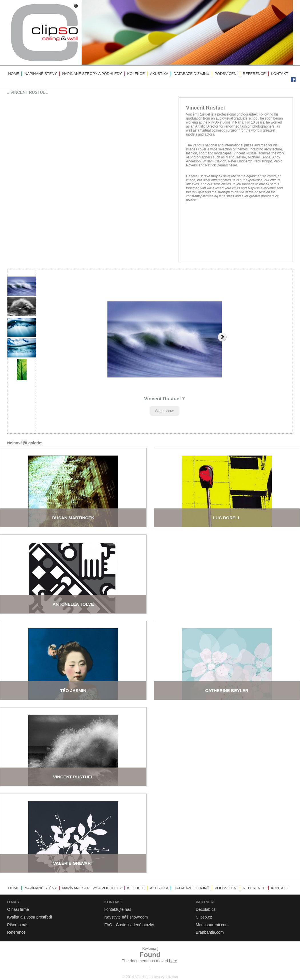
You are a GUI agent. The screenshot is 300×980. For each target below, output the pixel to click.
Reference (254, 74)
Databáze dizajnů (192, 74)
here (173, 961)
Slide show (164, 411)
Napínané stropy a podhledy (92, 74)
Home (14, 74)
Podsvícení (226, 74)
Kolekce (136, 74)
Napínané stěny (41, 74)
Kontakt (279, 74)
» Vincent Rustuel (27, 92)
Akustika (159, 74)
